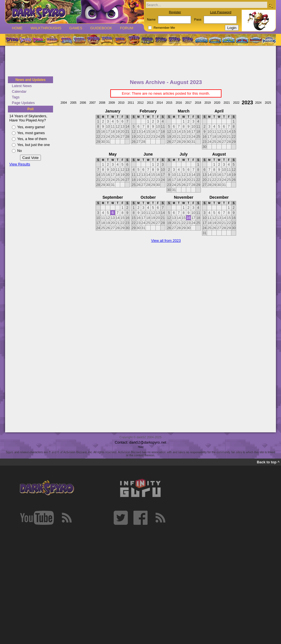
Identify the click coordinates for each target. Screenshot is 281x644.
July (184, 154)
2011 (131, 103)
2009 (112, 103)
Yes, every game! (31, 127)
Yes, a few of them (32, 139)
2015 (169, 103)
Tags (16, 97)
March (184, 111)
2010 (121, 103)
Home (17, 28)
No (19, 151)
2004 (64, 103)
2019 (208, 103)
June (148, 154)
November (184, 197)
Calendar (19, 91)
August (219, 154)
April (219, 111)
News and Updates (31, 80)
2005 (73, 103)
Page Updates (23, 103)
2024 (258, 103)
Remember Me (164, 28)
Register (175, 12)
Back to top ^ (268, 462)
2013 (150, 103)
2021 (227, 103)
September (113, 197)
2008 (102, 103)
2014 (160, 103)
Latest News (22, 86)
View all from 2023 (166, 241)
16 (188, 218)
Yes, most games (31, 133)
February (148, 111)
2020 (217, 103)
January (113, 111)
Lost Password (221, 12)
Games (76, 28)
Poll (30, 109)
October (148, 197)
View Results (20, 164)
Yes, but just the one (34, 145)
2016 (179, 103)
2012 (140, 103)
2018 (198, 103)
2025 (268, 103)
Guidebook (101, 28)
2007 (93, 103)
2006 (83, 103)
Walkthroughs (46, 28)
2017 (188, 103)
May (113, 154)
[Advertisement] (140, 61)
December (219, 197)
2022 (236, 103)
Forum (127, 28)
